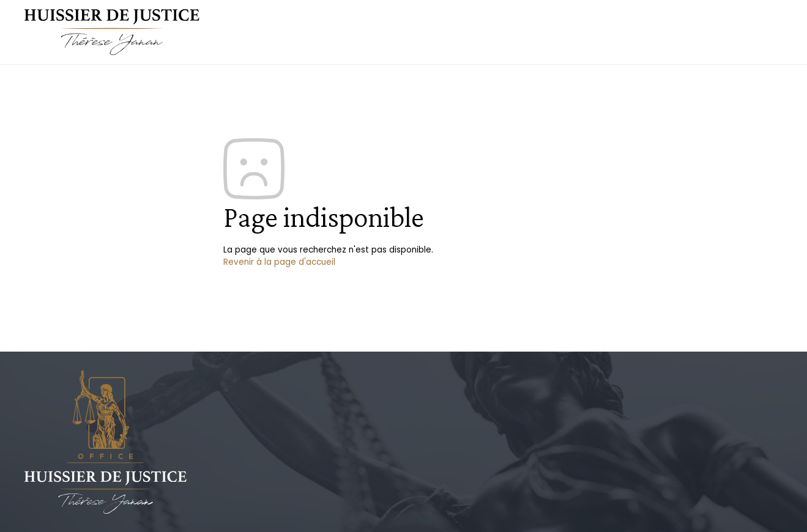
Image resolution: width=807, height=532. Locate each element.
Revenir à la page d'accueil (279, 262)
